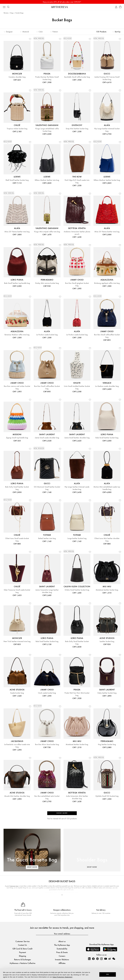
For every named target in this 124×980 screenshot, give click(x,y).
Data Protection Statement (62, 977)
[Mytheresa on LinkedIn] (89, 959)
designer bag (14, 886)
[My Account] (116, 7)
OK (108, 974)
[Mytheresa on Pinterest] (97, 959)
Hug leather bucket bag (107, 745)
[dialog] (62, 974)
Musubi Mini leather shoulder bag (17, 796)
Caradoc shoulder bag (17, 77)
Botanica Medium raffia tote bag (17, 335)
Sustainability (62, 949)
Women (6, 13)
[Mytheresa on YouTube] (106, 959)
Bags (12, 13)
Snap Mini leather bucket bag (77, 129)
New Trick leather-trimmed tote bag (17, 641)
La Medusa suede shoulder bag (107, 386)
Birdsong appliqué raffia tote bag (107, 283)
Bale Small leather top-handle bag (17, 283)
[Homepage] (62, 7)
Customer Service (22, 941)
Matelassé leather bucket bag (107, 590)
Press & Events (62, 952)
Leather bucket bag (107, 641)
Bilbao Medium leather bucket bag (107, 180)
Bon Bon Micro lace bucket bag (47, 745)
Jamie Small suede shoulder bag (47, 438)
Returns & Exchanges (22, 960)
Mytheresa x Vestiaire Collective (22, 963)
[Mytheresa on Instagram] (101, 959)
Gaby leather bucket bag (107, 693)
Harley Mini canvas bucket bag (47, 283)
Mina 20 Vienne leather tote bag (17, 232)
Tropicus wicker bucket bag (17, 129)
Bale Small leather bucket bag (107, 438)
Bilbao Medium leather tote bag (47, 180)
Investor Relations (62, 960)
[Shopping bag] (120, 7)
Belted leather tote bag (47, 538)
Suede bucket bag (17, 693)
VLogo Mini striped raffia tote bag (47, 232)
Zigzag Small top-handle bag (17, 438)
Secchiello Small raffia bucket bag (77, 77)
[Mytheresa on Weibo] (110, 959)
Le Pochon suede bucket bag (47, 335)
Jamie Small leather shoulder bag (77, 438)
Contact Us (22, 945)
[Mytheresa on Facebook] (93, 959)
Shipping (22, 956)
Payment (22, 952)
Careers (62, 956)
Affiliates (62, 963)
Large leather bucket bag (77, 538)
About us (62, 941)
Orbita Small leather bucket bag (77, 590)
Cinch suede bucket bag (47, 693)
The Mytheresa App (62, 945)
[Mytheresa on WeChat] (114, 959)
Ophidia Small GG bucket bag (107, 796)
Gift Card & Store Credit (22, 949)
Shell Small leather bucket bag (17, 180)
